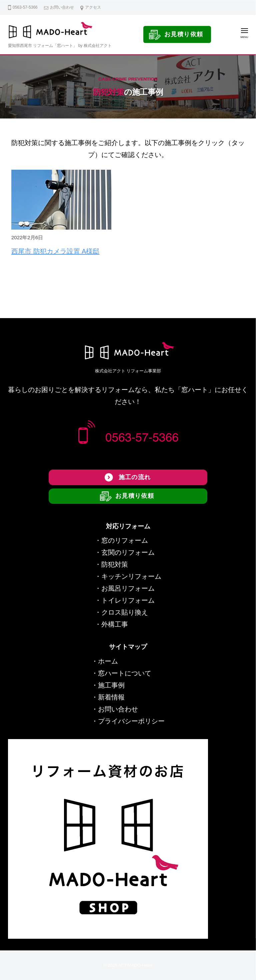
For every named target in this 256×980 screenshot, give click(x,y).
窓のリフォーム (125, 540)
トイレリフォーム (128, 600)
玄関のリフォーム (128, 552)
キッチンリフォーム (131, 576)
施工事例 (111, 685)
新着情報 (111, 697)
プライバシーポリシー (131, 721)
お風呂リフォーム (128, 588)
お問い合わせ (62, 7)
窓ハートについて (125, 673)
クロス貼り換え (125, 612)
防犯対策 (115, 564)
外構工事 (115, 624)
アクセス (93, 7)
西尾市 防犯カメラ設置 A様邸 (55, 251)
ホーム (108, 661)
